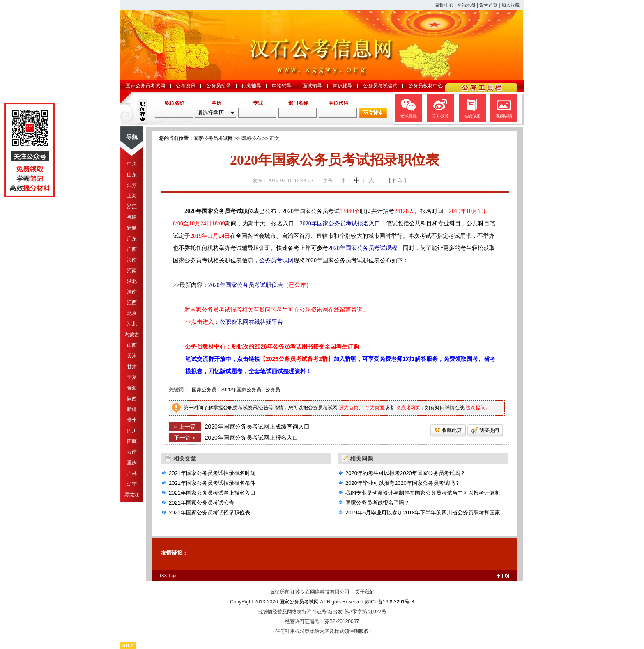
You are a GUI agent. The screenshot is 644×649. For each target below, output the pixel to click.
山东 (132, 174)
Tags (173, 576)
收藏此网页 (408, 408)
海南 (132, 260)
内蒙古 (132, 335)
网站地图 (466, 5)
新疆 (132, 409)
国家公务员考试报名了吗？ (377, 503)
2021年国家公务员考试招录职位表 (209, 513)
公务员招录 (218, 86)
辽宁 (132, 484)
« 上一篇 (185, 427)
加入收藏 (511, 5)
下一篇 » (185, 438)
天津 (132, 356)
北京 (132, 313)
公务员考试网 (276, 260)
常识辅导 (343, 86)
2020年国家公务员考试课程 (363, 248)
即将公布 (251, 138)
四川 (132, 431)
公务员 (273, 390)
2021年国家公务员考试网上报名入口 (212, 493)
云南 (132, 452)
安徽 (132, 228)
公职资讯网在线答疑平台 (251, 322)
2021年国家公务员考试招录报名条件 (212, 483)
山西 (132, 345)
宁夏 (132, 377)
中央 (132, 164)
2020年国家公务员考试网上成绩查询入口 (257, 427)
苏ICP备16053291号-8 (389, 602)
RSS (162, 576)
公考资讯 (186, 86)
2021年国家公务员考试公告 (201, 503)
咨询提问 (476, 408)
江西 (132, 303)
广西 (132, 249)
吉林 (132, 473)
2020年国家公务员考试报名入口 (340, 224)
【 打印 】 (397, 181)
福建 (132, 217)
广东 (132, 239)
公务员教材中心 (425, 86)
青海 (132, 388)
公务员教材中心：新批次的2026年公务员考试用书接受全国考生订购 (272, 346)
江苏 (132, 185)
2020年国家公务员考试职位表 (246, 285)
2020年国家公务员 (241, 390)
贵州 (132, 420)
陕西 (132, 399)
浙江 (132, 206)
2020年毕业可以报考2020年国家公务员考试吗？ (403, 483)
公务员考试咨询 (380, 86)
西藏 (132, 441)
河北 (132, 324)
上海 (132, 196)
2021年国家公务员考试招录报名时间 (212, 473)
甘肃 (132, 367)
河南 (132, 271)
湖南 (132, 292)
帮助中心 (444, 5)
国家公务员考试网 (145, 86)
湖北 (132, 281)
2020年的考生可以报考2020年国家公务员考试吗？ (405, 473)
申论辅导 (282, 86)
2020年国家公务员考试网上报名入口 (252, 438)
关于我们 (365, 592)
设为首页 (488, 5)
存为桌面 (375, 408)
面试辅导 (312, 86)
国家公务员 (204, 390)
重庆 (132, 463)
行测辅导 (251, 86)
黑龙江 (132, 495)
